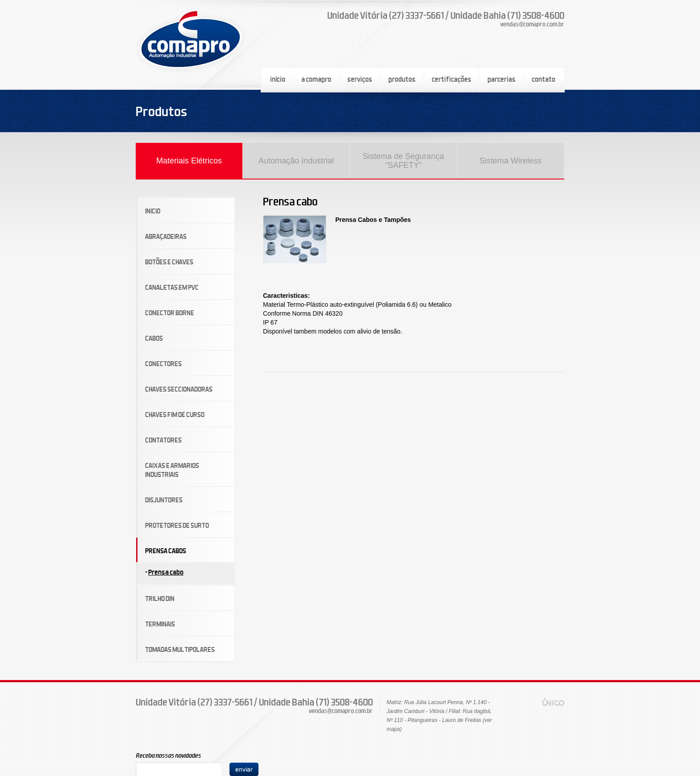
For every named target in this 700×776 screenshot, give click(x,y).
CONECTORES (163, 364)
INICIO (153, 211)
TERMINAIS (160, 624)
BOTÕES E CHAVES (169, 262)
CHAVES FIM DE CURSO (175, 415)
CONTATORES (163, 440)
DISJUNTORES (164, 500)
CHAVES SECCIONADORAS (179, 389)
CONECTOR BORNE (170, 313)
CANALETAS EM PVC (172, 287)
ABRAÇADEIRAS (166, 236)
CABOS (154, 338)
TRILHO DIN (160, 599)
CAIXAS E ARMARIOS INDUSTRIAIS (172, 470)
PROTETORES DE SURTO (177, 525)
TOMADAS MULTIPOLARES (180, 649)
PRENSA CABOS (166, 551)
